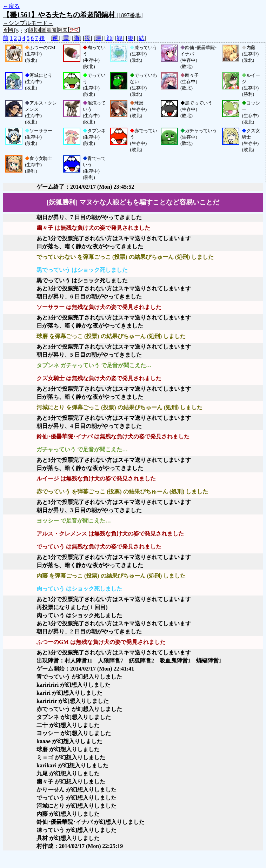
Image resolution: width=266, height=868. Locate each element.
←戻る (11, 6)
